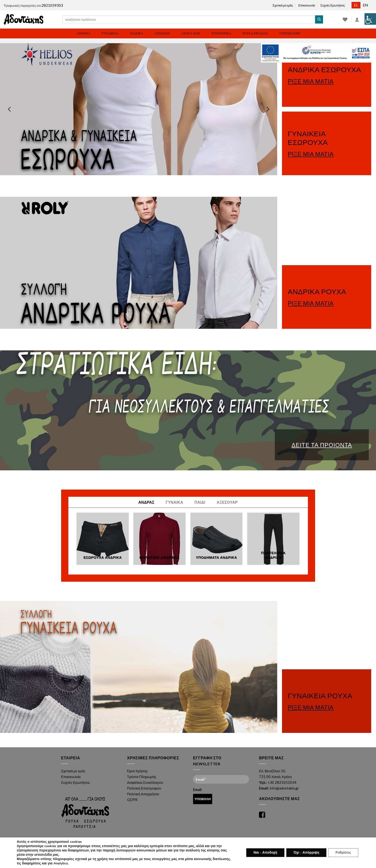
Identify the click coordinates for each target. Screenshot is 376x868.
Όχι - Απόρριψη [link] (307, 853)
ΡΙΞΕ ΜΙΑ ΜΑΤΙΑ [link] (311, 81)
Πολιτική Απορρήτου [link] (143, 794)
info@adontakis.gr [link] (284, 788)
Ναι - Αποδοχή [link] (266, 853)
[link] (370, 19)
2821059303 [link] (52, 5)
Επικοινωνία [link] (307, 5)
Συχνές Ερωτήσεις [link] (333, 5)
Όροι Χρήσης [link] (138, 771)
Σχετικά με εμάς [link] (283, 5)
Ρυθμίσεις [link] (343, 853)
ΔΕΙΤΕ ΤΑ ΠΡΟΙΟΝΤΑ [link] (322, 445)
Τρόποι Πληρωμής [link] (142, 777)
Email (221, 783)
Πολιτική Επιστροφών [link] (144, 788)
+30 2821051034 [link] (282, 782)
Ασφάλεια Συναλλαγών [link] (145, 782)
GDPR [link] (132, 800)
